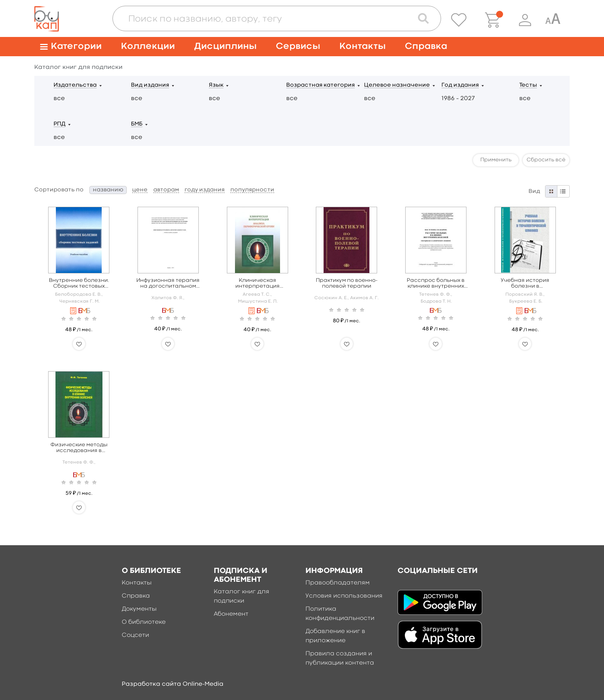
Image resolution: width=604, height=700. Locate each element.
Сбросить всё (546, 160)
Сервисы (298, 46)
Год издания (460, 85)
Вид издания (150, 85)
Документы (139, 609)
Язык (216, 85)
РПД (60, 124)
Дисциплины (225, 46)
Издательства (75, 85)
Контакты (362, 46)
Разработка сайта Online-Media (173, 684)
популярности (252, 190)
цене (140, 190)
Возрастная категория (320, 85)
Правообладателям (338, 583)
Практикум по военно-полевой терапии (347, 283)
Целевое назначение (397, 85)
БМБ (137, 124)
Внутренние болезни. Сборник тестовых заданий (79, 284)
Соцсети (135, 635)
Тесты (528, 85)
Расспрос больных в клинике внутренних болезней (436, 284)
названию (108, 190)
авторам (166, 190)
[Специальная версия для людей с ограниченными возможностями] (553, 20)
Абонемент (231, 614)
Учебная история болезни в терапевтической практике (525, 284)
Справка (426, 46)
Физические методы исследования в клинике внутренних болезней (79, 448)
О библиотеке (144, 622)
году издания (205, 190)
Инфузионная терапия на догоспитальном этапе (168, 284)
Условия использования (344, 596)
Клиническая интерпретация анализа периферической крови (258, 284)
